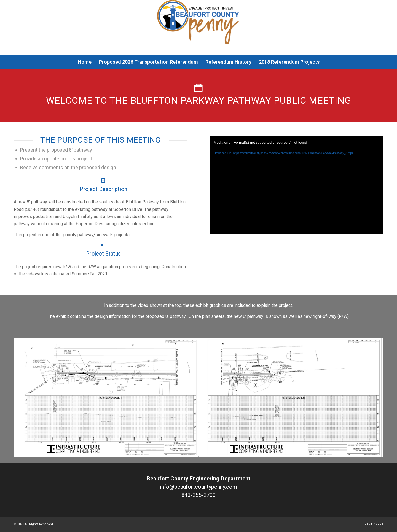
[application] (296, 185)
